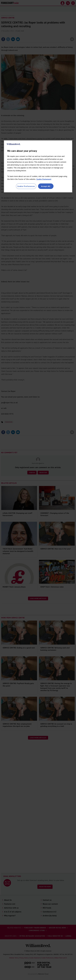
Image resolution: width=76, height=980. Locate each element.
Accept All (46, 186)
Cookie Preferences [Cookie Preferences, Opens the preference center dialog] (26, 186)
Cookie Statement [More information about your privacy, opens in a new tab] (44, 179)
